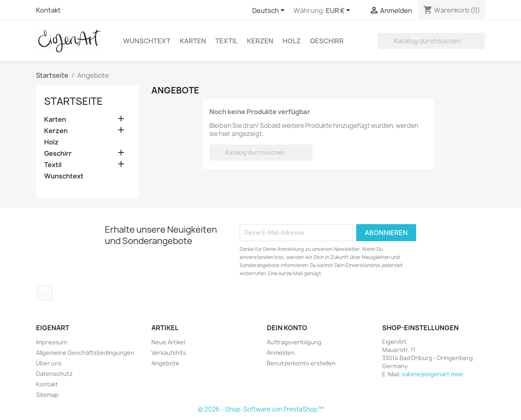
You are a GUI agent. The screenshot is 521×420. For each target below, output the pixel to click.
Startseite (73, 101)
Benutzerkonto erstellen (301, 363)
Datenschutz (54, 374)
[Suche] (431, 41)
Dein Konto (287, 328)
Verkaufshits (169, 353)
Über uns (49, 363)
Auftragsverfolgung (294, 342)
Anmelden (281, 353)
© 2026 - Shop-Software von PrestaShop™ (261, 409)
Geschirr (327, 41)
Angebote (165, 363)
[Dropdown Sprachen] (270, 11)
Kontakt (48, 10)
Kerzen (260, 41)
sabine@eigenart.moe (432, 374)
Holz (292, 41)
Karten (193, 41)
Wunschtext (147, 41)
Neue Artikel (168, 342)
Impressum (51, 342)
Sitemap (47, 395)
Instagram (45, 293)
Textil (226, 41)
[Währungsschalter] (339, 11)
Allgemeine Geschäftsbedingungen (85, 353)
